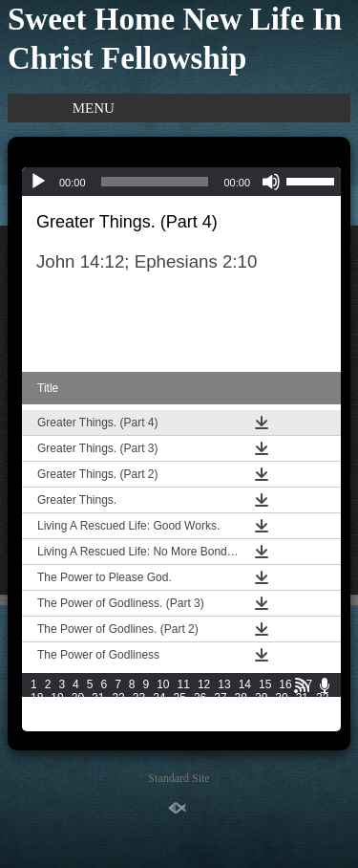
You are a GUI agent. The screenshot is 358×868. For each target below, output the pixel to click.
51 (98, 725)
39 (159, 711)
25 (180, 698)
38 (139, 711)
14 (245, 684)
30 (281, 698)
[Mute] (271, 182)
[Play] (38, 182)
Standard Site (179, 778)
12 (204, 684)
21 (98, 698)
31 (302, 698)
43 (241, 711)
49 (57, 725)
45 (281, 711)
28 (241, 698)
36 (98, 711)
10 (163, 684)
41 (200, 711)
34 (57, 711)
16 (285, 684)
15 (265, 684)
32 (322, 698)
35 (78, 711)
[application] (181, 182)
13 (224, 684)
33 (37, 711)
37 (118, 711)
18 (37, 698)
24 (159, 698)
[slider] (155, 182)
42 (220, 711)
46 (302, 711)
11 (184, 684)
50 (78, 725)
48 (37, 725)
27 (220, 698)
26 (200, 698)
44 (261, 711)
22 (118, 698)
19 (57, 698)
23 (139, 698)
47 (322, 711)
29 (261, 698)
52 (118, 725)
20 (78, 698)
